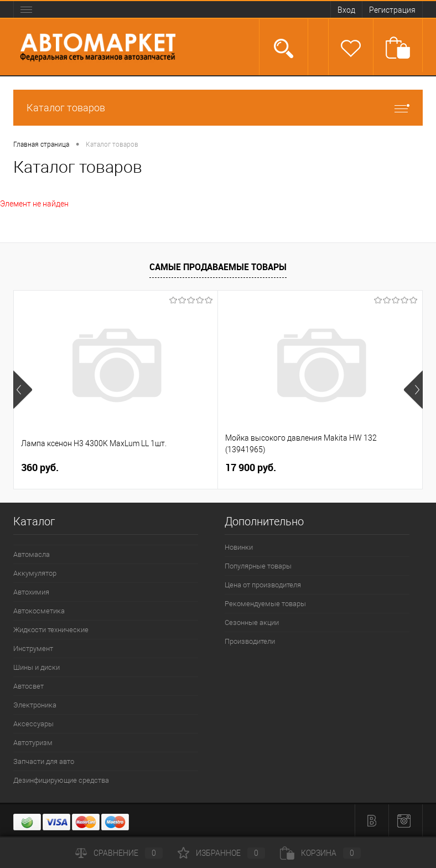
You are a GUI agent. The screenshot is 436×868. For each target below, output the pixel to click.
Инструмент (33, 649)
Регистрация (392, 10)
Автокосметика (39, 611)
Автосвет (28, 686)
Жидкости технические (51, 630)
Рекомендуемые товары (265, 604)
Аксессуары (33, 724)
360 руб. (40, 467)
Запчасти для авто (44, 761)
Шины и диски (37, 667)
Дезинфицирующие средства (61, 780)
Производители (250, 641)
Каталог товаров (218, 108)
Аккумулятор (35, 573)
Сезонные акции (252, 622)
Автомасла (32, 554)
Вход (346, 10)
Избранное (221, 853)
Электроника (35, 705)
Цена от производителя (263, 585)
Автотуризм (33, 743)
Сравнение (119, 853)
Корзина (320, 853)
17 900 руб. (251, 467)
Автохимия (31, 592)
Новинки (239, 547)
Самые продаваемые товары (218, 267)
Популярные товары (258, 566)
